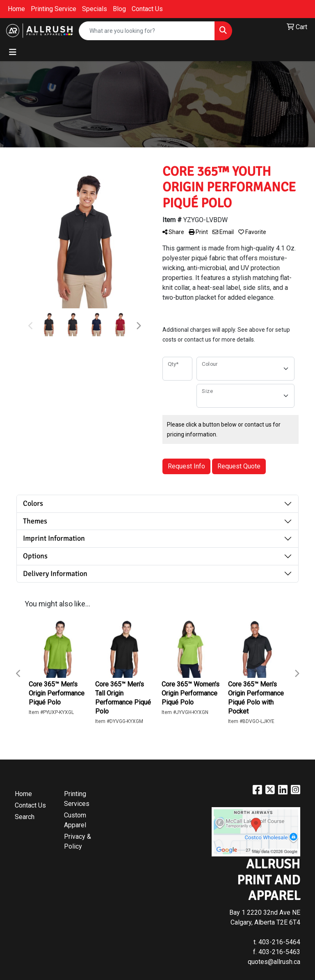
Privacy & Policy (78, 841)
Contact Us (147, 9)
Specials (95, 9)
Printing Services (77, 799)
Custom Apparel (75, 820)
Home (16, 9)
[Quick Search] (147, 31)
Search (25, 817)
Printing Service (54, 9)
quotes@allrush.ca (274, 962)
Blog (119, 9)
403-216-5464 (279, 942)
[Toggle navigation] (13, 52)
